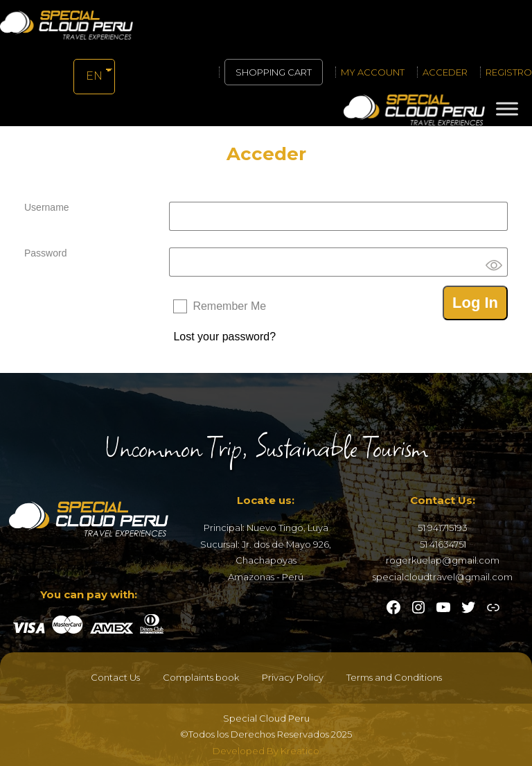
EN (93, 76)
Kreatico (300, 751)
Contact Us (115, 677)
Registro (509, 72)
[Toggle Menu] (507, 108)
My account (373, 72)
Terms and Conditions (394, 677)
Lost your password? (224, 337)
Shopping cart (274, 72)
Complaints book (201, 677)
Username (47, 207)
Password (45, 253)
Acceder (445, 72)
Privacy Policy (293, 677)
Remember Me (229, 306)
